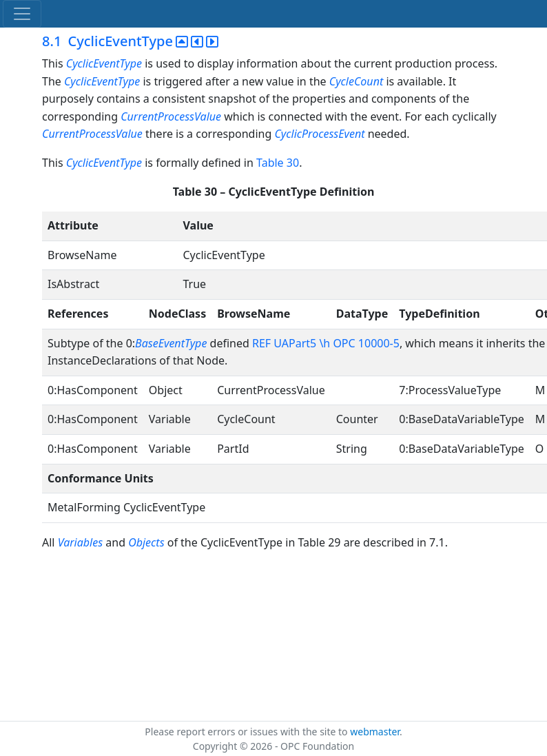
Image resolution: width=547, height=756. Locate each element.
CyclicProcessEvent (319, 134)
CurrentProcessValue (171, 116)
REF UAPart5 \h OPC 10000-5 (326, 343)
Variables (80, 542)
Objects (148, 542)
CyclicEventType (104, 63)
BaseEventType (171, 343)
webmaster (375, 732)
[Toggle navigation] (22, 14)
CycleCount (356, 81)
